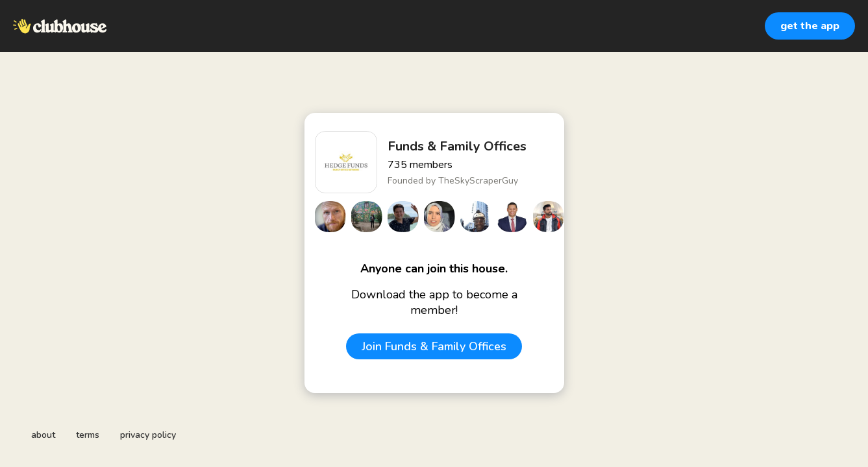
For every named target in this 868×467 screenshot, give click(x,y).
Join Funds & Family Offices (434, 346)
